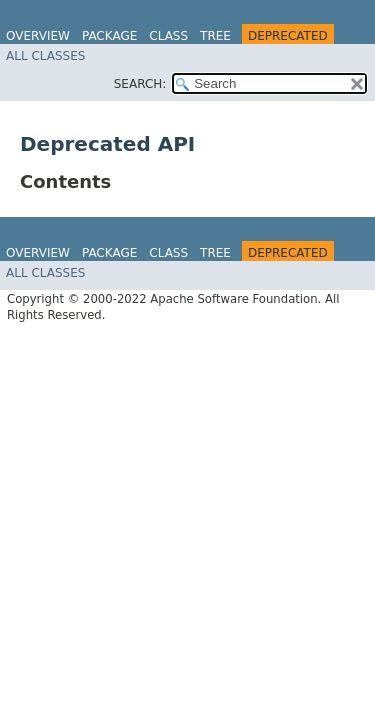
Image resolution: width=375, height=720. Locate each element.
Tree (215, 36)
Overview (38, 36)
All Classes (45, 56)
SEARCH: (140, 84)
